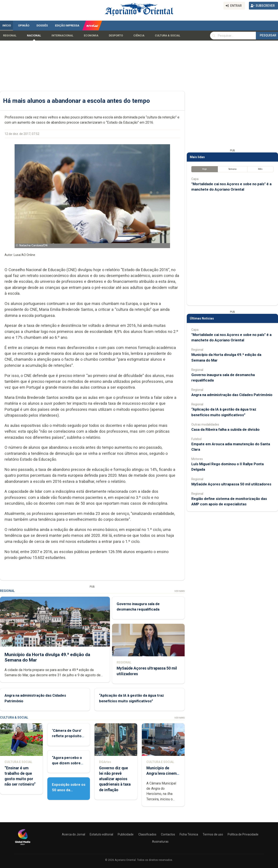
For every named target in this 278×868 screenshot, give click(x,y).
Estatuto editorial (101, 834)
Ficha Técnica (189, 834)
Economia (91, 36)
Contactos (168, 834)
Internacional (62, 36)
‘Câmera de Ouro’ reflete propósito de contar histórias (68, 736)
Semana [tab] (232, 169)
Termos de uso (213, 834)
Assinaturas (160, 842)
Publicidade (126, 834)
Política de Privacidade (243, 834)
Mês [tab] (260, 169)
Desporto (116, 36)
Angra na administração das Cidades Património (232, 395)
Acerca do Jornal (74, 834)
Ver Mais (180, 591)
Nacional (34, 36)
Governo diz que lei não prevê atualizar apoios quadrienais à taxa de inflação (115, 779)
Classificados (147, 834)
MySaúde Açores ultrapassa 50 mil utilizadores (231, 484)
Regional (10, 36)
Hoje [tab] (204, 169)
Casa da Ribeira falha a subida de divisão (225, 429)
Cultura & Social (168, 36)
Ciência (139, 36)
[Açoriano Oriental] (23, 845)
